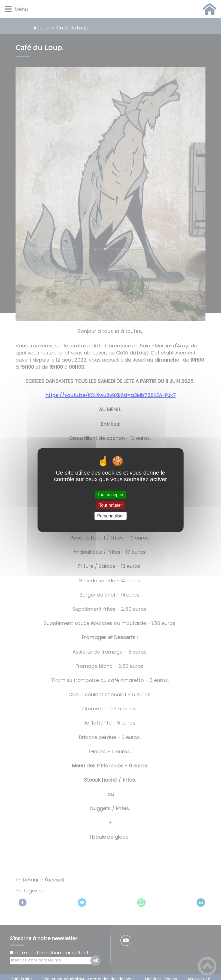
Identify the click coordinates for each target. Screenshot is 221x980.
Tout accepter (110, 494)
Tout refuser (110, 505)
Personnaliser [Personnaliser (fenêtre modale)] (111, 516)
